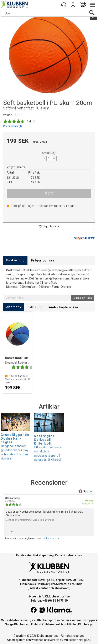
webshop (37, 640)
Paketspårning (43, 555)
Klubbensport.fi (52, 624)
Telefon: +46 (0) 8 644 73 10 (49, 601)
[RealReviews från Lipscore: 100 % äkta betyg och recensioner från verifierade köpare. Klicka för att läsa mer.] (86, 491)
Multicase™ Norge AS (78, 640)
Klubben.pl (85, 624)
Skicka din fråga (83, 298)
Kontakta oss (73, 555)
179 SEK (35, 178)
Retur (59, 555)
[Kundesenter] (64, 5)
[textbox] (37, 298)
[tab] (15, 260)
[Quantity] (49, 158)
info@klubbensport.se (54, 596)
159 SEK (35, 182)
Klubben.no (22, 624)
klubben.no (53, 538)
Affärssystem (16, 640)
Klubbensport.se (49, 620)
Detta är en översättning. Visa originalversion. (30, 520)
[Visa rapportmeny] (89, 531)
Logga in (73, 5)
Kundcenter (24, 555)
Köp (49, 193)
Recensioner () (12, 126)
